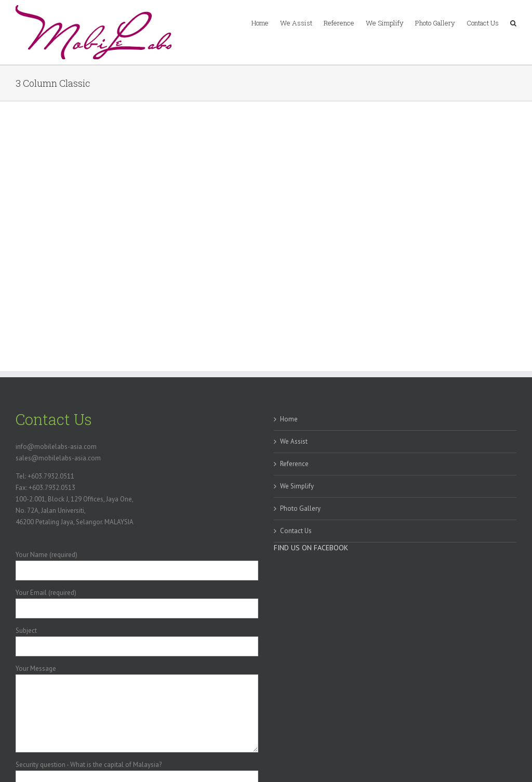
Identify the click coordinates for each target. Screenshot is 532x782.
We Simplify (297, 486)
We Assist (294, 441)
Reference (294, 464)
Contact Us (296, 531)
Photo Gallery (300, 508)
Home (289, 419)
